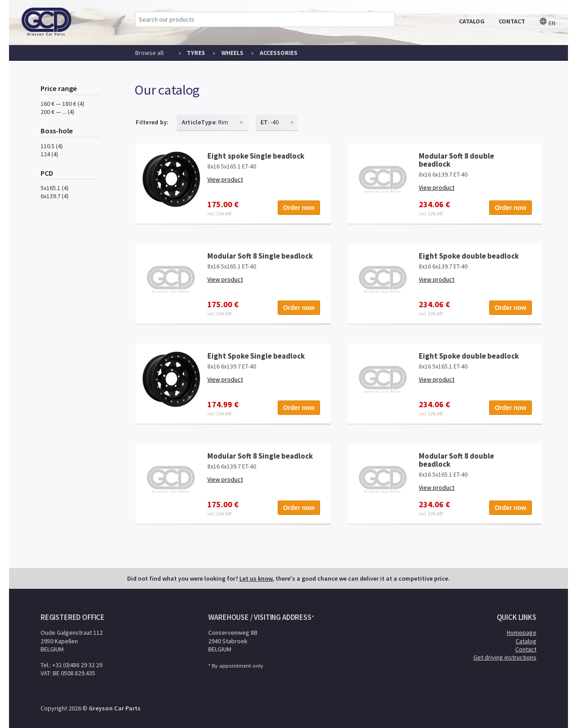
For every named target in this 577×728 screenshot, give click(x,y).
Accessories (279, 53)
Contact (526, 649)
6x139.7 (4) (55, 196)
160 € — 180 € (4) (62, 104)
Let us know (256, 578)
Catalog (526, 641)
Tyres (196, 53)
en (547, 23)
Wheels (232, 53)
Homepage (522, 632)
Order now (299, 208)
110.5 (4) (52, 146)
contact (512, 21)
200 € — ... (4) (57, 112)
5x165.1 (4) (55, 188)
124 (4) (49, 154)
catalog (472, 21)
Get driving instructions (505, 657)
